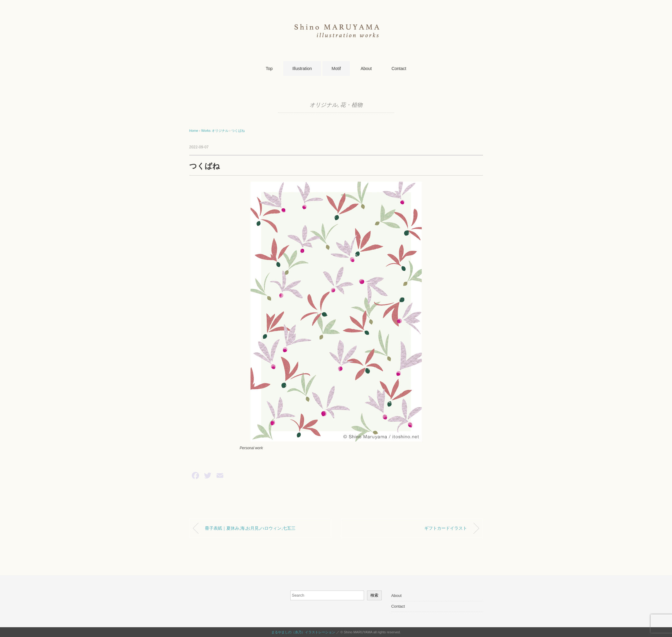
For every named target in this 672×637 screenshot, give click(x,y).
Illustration (302, 69)
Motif (336, 69)
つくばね (238, 131)
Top (269, 69)
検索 (374, 595)
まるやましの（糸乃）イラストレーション (303, 632)
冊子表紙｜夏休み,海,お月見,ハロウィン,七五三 (250, 528)
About (366, 69)
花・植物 (351, 105)
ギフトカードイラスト (446, 528)
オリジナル (323, 105)
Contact (399, 69)
